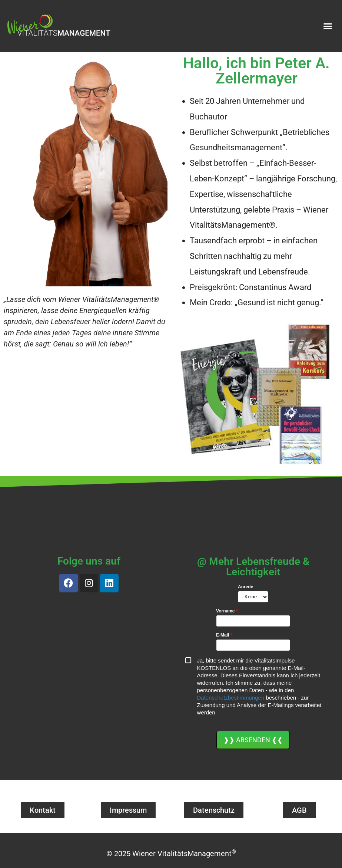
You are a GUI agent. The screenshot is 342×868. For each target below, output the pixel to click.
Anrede (245, 587)
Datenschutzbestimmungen (231, 698)
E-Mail (224, 635)
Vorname (227, 611)
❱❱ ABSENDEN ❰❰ (253, 740)
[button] (328, 26)
